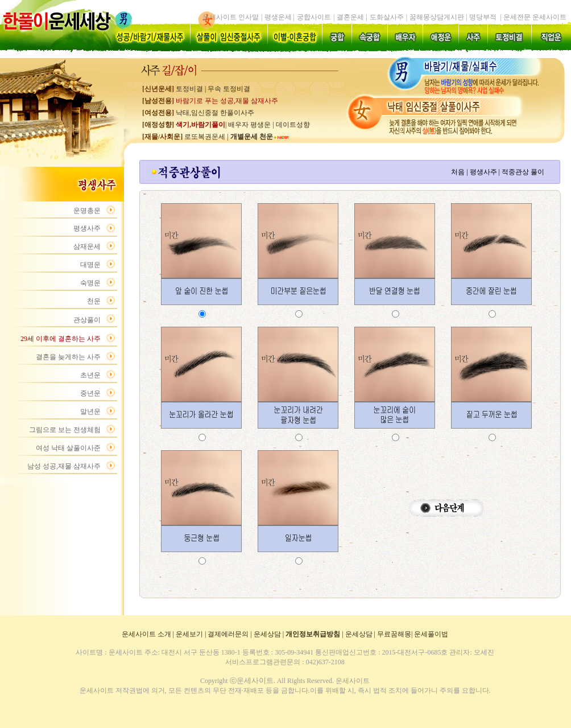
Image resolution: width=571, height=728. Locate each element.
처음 (458, 172)
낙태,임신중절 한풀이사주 (215, 113)
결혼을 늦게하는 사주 (68, 357)
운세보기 (189, 634)
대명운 (90, 265)
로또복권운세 (204, 137)
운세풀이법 (431, 634)
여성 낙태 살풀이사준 (68, 448)
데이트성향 (293, 125)
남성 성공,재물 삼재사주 (64, 466)
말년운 (90, 412)
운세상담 (267, 634)
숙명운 (90, 283)
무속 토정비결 (229, 89)
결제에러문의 (228, 634)
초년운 (90, 375)
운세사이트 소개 (146, 634)
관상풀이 (87, 320)
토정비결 (189, 89)
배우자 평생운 (249, 125)
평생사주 (87, 228)
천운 (94, 301)
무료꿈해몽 (394, 634)
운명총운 (87, 211)
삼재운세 (87, 246)
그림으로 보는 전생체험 (65, 430)
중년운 (90, 393)
